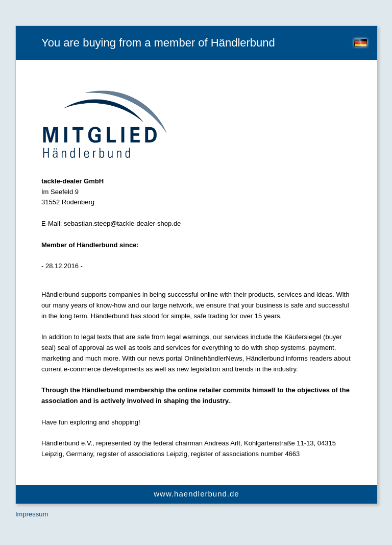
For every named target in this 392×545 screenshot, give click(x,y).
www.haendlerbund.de (196, 494)
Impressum (32, 514)
